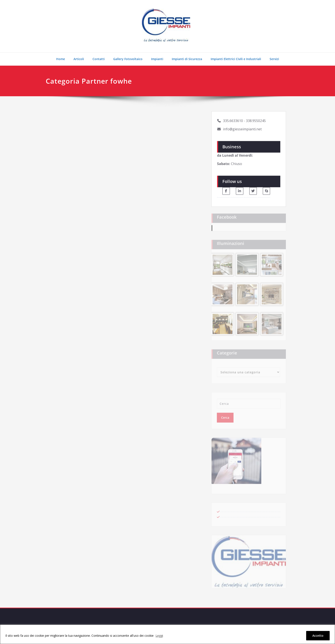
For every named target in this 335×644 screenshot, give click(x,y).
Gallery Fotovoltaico (128, 59)
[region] (167, 634)
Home (61, 59)
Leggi (159, 636)
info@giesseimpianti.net (242, 127)
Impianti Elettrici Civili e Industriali (236, 59)
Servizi (274, 59)
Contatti (99, 59)
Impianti (157, 59)
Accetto (318, 636)
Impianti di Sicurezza (187, 59)
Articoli (79, 59)
